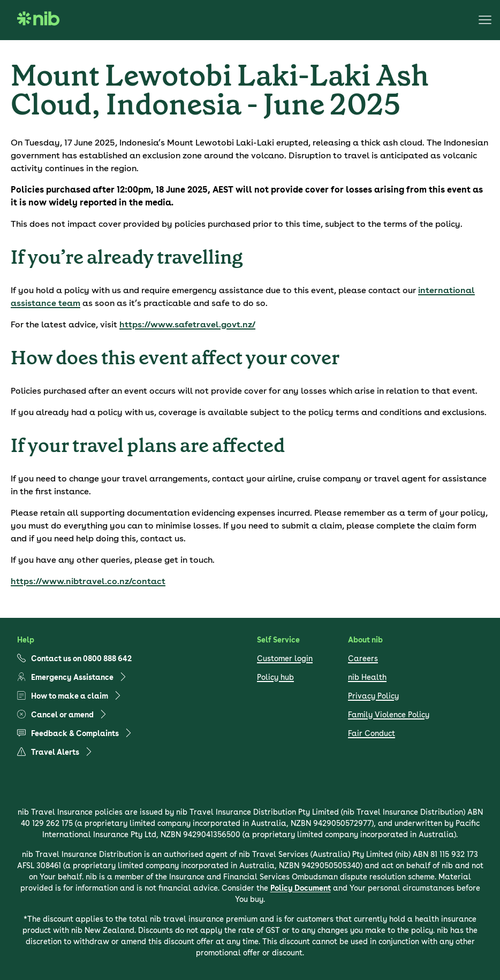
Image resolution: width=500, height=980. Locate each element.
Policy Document (301, 888)
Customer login (285, 659)
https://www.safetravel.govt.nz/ (187, 324)
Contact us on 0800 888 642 (74, 658)
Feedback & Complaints (75, 733)
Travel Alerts (55, 752)
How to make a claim (70, 696)
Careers (363, 659)
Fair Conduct (372, 733)
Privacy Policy (373, 696)
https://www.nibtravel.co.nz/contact (88, 581)
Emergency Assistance (72, 677)
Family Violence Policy (389, 715)
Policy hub (275, 677)
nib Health (367, 677)
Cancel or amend (62, 714)
